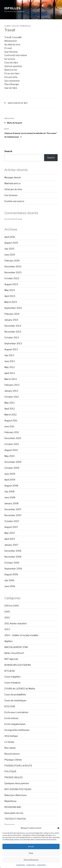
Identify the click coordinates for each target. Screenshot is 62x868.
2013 (7, 629)
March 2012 (10, 415)
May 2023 (10, 290)
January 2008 (11, 503)
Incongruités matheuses (17, 730)
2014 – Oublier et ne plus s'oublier (21, 635)
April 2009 (10, 480)
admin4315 (25, 26)
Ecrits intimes (11, 718)
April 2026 (10, 237)
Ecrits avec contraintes (16, 712)
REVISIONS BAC (13, 807)
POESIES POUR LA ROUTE (18, 766)
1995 (7, 612)
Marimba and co (12, 183)
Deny (31, 853)
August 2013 (11, 349)
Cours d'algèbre (12, 677)
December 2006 (13, 551)
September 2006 (13, 569)
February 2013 (12, 385)
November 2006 (13, 557)
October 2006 (12, 563)
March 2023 (11, 302)
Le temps (9, 742)
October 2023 (12, 278)
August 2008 (11, 486)
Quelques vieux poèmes (17, 783)
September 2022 (13, 308)
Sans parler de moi (18, 103)
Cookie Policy (21, 865)
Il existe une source (14, 201)
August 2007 (11, 527)
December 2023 (13, 267)
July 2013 (9, 355)
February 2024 (12, 261)
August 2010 (11, 450)
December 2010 (13, 438)
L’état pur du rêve (13, 189)
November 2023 (13, 272)
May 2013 (10, 367)
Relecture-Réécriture (15, 795)
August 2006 (11, 574)
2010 (7, 618)
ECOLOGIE (10, 706)
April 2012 (10, 409)
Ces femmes (11, 195)
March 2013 (11, 379)
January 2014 (11, 320)
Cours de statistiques (15, 700)
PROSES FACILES (13, 777)
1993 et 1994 (12, 606)
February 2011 (12, 432)
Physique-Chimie (13, 760)
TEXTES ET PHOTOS (15, 819)
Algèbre (9, 641)
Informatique (11, 736)
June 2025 (10, 255)
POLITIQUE (10, 771)
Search (8, 151)
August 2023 (11, 284)
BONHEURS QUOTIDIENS (18, 665)
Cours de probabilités (15, 695)
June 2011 (9, 426)
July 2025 (9, 249)
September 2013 (13, 343)
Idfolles (13, 8)
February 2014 (12, 314)
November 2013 (13, 332)
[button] (58, 828)
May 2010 (10, 456)
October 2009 (12, 468)
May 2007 (10, 533)
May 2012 (9, 403)
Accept (31, 847)
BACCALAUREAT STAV (16, 647)
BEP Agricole (11, 659)
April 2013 (10, 373)
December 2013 (13, 326)
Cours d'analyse (12, 683)
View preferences (31, 860)
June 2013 (10, 361)
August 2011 (11, 421)
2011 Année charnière (16, 624)
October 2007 (12, 521)
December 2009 (13, 462)
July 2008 (9, 492)
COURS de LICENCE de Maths (20, 689)
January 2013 (11, 391)
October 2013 (12, 338)
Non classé (10, 748)
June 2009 (10, 474)
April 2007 (10, 539)
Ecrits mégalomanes (15, 724)
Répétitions (10, 801)
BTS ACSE (10, 671)
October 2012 (12, 397)
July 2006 (9, 580)
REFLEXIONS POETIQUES (18, 789)
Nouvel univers (12, 754)
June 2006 (10, 586)
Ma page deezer (13, 177)
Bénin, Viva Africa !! (14, 653)
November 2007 (13, 515)
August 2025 (11, 243)
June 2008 (10, 497)
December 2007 (13, 509)
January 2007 (11, 545)
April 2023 (10, 296)
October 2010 (12, 444)
